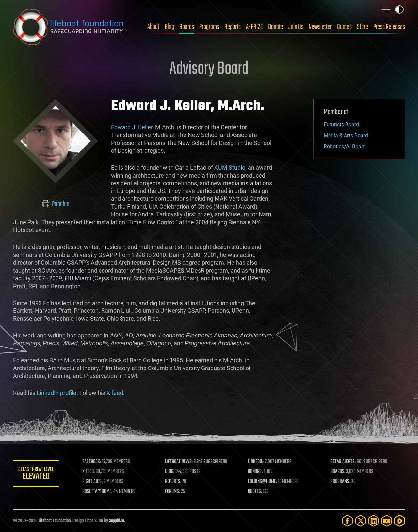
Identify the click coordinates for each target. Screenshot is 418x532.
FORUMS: (172, 492)
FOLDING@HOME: (262, 482)
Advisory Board (209, 69)
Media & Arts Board (346, 136)
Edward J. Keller (132, 127)
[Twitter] (361, 521)
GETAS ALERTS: (343, 462)
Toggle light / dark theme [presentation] (399, 9)
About (153, 27)
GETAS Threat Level (36, 474)
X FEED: (88, 472)
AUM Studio (230, 168)
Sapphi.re (117, 521)
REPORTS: (173, 482)
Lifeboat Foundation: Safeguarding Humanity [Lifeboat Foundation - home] (69, 27)
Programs (209, 27)
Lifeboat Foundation (55, 521)
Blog (169, 27)
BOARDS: (338, 472)
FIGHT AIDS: (92, 482)
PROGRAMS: (340, 482)
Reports (233, 27)
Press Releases (389, 27)
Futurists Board (341, 125)
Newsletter (320, 27)
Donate (276, 27)
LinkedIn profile (56, 393)
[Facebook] (347, 521)
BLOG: (170, 472)
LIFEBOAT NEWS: (179, 462)
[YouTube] (387, 521)
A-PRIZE (254, 27)
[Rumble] (400, 521)
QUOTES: (255, 492)
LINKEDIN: (256, 462)
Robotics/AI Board (345, 146)
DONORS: (255, 472)
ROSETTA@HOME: (97, 492)
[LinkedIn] (374, 521)
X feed (115, 393)
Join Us (296, 27)
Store (362, 27)
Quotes (344, 27)
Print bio (56, 204)
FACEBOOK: (92, 462)
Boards (187, 27)
